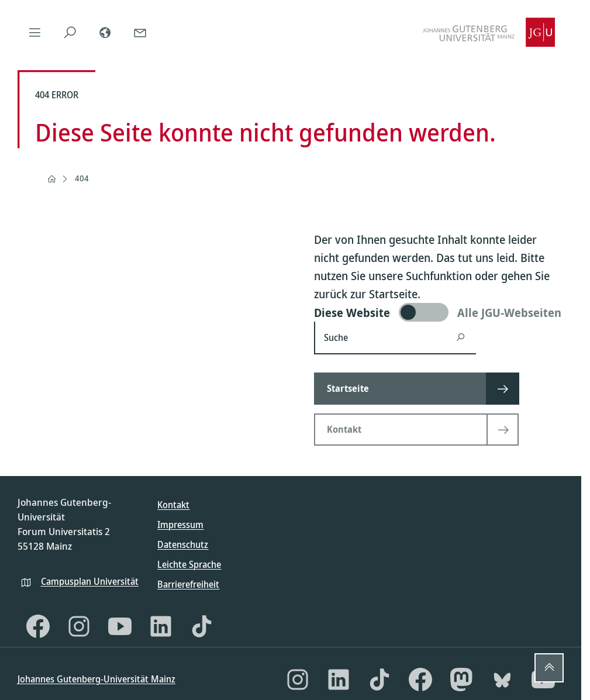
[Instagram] (79, 626)
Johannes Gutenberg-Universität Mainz (96, 679)
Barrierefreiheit (188, 584)
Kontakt (173, 505)
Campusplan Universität (90, 581)
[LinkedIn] (161, 626)
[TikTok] (202, 626)
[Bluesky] (502, 680)
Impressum (180, 525)
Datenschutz (183, 544)
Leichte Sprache (189, 564)
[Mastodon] (461, 680)
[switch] (439, 312)
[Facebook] (38, 626)
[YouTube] (120, 626)
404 (82, 178)
